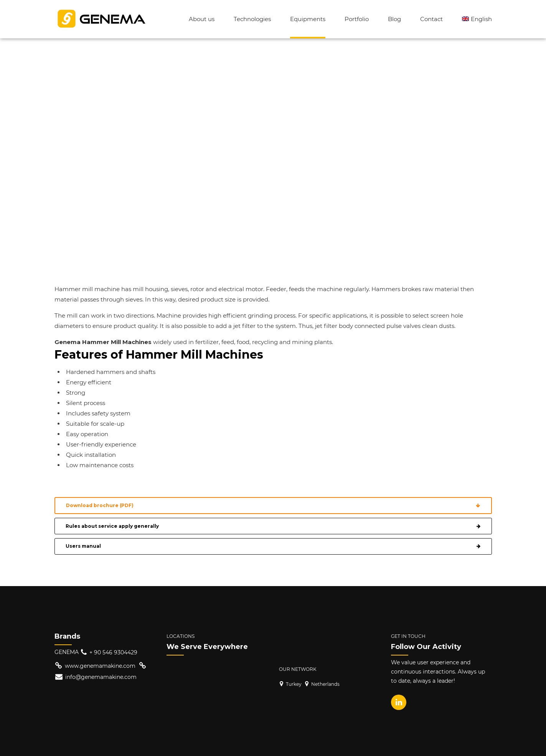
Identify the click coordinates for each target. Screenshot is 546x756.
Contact (431, 19)
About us (202, 19)
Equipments (308, 19)
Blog (394, 19)
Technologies (252, 19)
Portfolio (357, 19)
